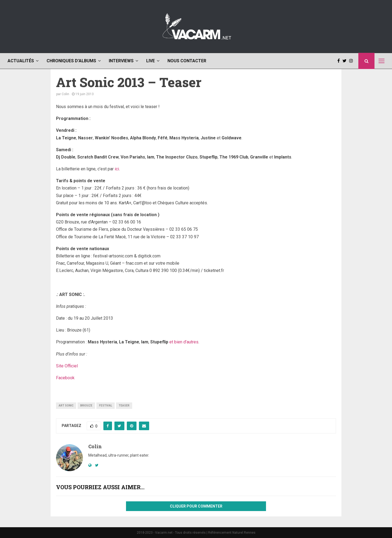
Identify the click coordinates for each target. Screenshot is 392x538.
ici (117, 169)
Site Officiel (67, 366)
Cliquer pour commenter (196, 506)
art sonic (66, 406)
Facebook (65, 378)
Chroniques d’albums (71, 61)
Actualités (21, 61)
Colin (65, 94)
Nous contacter (187, 61)
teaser (124, 406)
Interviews (121, 61)
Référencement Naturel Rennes (232, 533)
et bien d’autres (184, 342)
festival (106, 406)
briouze (86, 406)
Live (150, 61)
